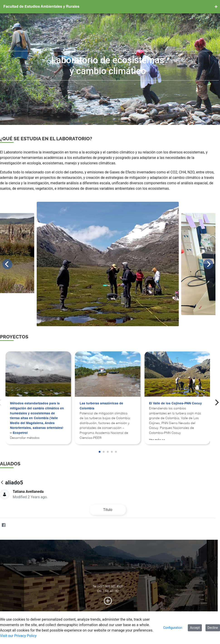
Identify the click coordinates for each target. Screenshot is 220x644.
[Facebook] (6, 525)
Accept (195, 628)
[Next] (210, 264)
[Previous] (10, 264)
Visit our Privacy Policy (18, 636)
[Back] (4, 483)
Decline (213, 628)
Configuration (173, 628)
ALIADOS (12, 464)
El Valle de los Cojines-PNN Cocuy (178, 403)
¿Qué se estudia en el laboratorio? (48, 139)
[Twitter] (15, 525)
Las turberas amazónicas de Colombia (104, 406)
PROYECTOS (16, 337)
